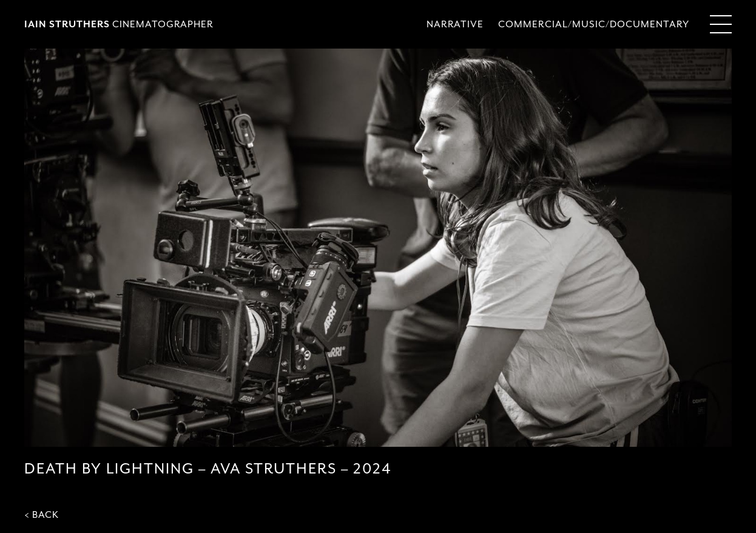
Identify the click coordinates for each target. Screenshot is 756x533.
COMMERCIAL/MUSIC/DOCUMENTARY (594, 24)
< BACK (42, 515)
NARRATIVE (455, 24)
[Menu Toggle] (721, 24)
